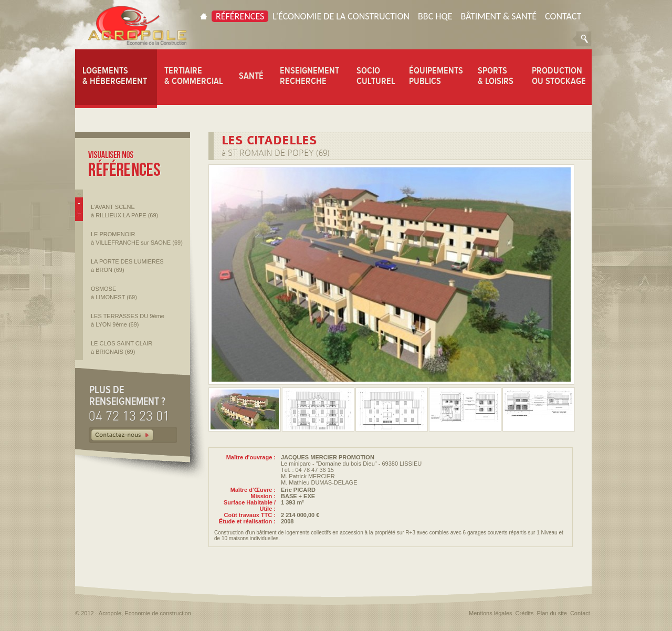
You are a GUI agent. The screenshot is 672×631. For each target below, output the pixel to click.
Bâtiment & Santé (498, 16)
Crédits (525, 613)
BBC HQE (435, 16)
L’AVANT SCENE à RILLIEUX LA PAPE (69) (124, 211)
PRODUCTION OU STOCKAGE (559, 76)
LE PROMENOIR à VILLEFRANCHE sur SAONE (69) (137, 238)
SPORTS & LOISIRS (496, 76)
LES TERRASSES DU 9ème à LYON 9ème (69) (128, 320)
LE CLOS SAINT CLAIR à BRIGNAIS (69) (122, 348)
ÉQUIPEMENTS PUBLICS (436, 76)
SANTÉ (251, 76)
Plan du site (552, 613)
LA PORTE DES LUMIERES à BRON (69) (127, 266)
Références (240, 16)
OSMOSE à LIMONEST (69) (114, 293)
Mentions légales (491, 613)
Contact (563, 16)
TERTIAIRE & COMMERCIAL (194, 76)
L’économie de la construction (341, 16)
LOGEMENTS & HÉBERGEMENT (115, 76)
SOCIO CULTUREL (376, 76)
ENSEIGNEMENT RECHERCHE (309, 76)
